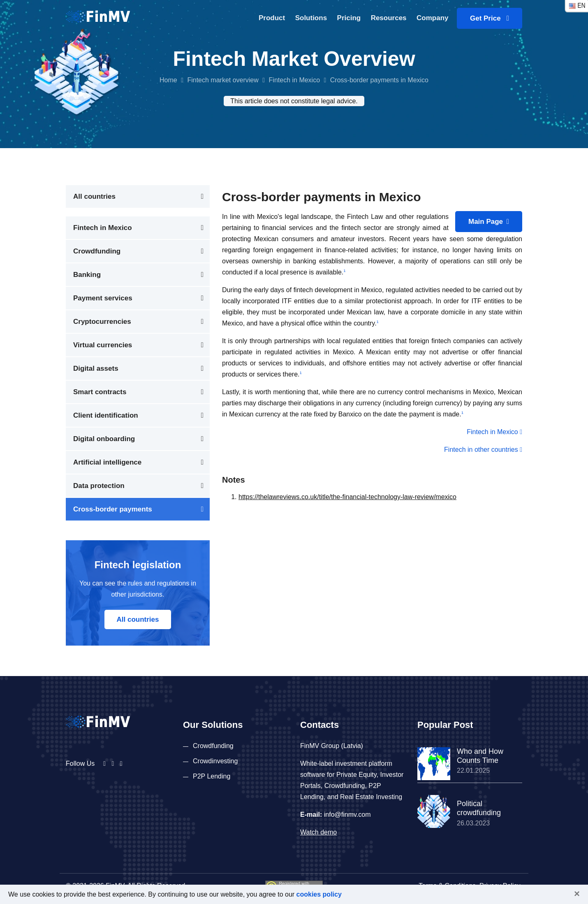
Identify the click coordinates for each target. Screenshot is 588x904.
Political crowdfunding (479, 808)
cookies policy (319, 894)
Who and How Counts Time (480, 756)
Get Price (490, 18)
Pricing (349, 18)
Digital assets (96, 368)
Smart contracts (100, 392)
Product (272, 18)
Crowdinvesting (215, 761)
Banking (87, 275)
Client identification (106, 415)
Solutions (311, 18)
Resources (389, 18)
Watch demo (318, 832)
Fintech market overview (223, 80)
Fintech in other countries (483, 450)
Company (432, 18)
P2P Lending (212, 776)
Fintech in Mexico (295, 80)
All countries (94, 196)
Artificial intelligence (107, 462)
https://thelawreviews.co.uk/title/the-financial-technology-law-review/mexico (347, 497)
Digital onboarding (104, 439)
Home (168, 80)
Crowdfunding (97, 251)
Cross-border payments (113, 509)
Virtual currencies (103, 345)
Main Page (489, 222)
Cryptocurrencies (102, 322)
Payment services (103, 298)
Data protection (99, 486)
